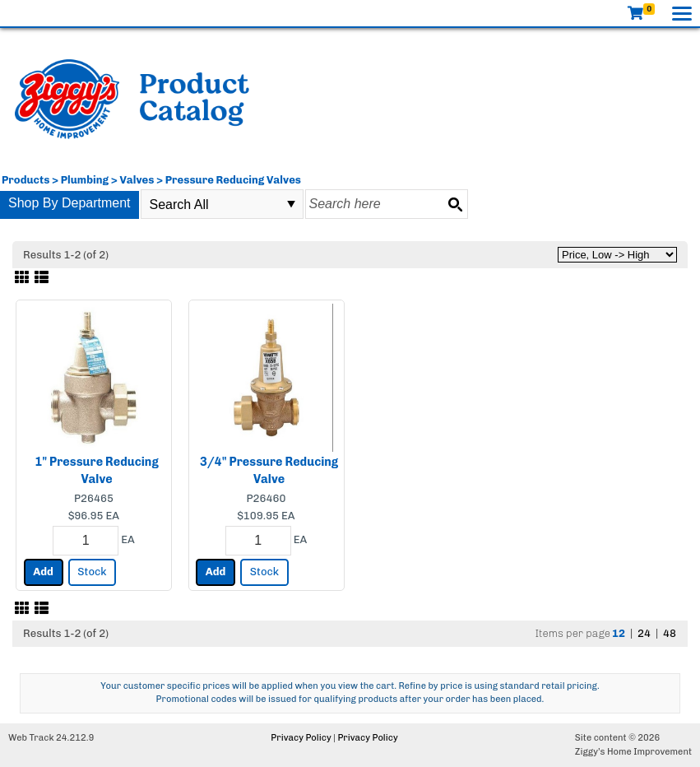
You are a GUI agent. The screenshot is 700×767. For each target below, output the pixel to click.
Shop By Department (70, 203)
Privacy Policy (301, 738)
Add (43, 572)
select (291, 204)
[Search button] (455, 204)
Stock (92, 572)
